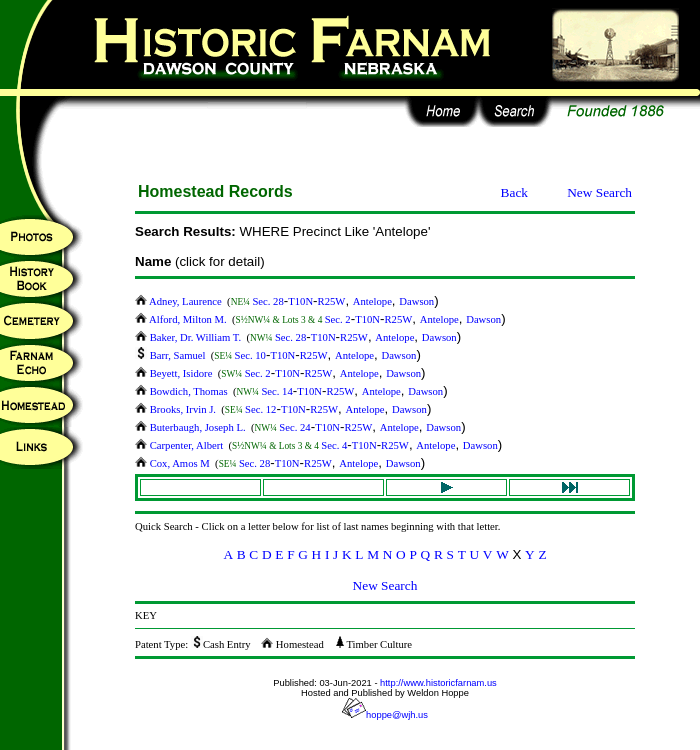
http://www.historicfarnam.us (438, 683)
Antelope (372, 301)
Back (514, 192)
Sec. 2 (338, 319)
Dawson (416, 301)
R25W (332, 301)
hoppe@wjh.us (385, 715)
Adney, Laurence (179, 301)
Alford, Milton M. (182, 319)
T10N (300, 301)
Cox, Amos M (173, 463)
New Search (599, 192)
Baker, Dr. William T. (189, 337)
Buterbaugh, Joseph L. (191, 427)
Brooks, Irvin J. (177, 409)
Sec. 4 (334, 445)
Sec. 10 (250, 355)
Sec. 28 (267, 301)
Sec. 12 (260, 409)
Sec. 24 (294, 427)
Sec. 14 (276, 391)
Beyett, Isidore (175, 373)
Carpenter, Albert (180, 445)
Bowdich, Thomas (182, 391)
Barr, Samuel (171, 355)
